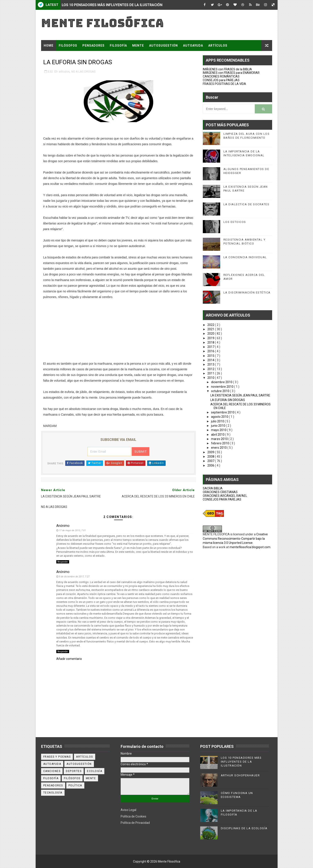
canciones (52, 771)
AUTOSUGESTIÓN (163, 46)
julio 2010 (218, 421)
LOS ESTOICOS (235, 222)
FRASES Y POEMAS (59, 56)
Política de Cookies (133, 816)
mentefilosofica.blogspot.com (250, 547)
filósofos (72, 778)
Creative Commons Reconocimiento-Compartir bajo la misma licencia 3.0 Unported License (235, 538)
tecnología (53, 793)
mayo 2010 (219, 430)
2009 (211, 452)
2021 (211, 329)
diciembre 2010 (222, 382)
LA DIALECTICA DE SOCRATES (246, 204)
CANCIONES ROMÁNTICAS (221, 76)
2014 (211, 360)
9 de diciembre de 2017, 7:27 (74, 577)
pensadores (53, 785)
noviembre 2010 (223, 387)
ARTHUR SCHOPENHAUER (240, 775)
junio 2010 (218, 426)
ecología (95, 771)
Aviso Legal (128, 810)
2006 (211, 465)
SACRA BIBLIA (213, 488)
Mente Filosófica (102, 23)
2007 (211, 461)
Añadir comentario (69, 659)
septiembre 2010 (223, 412)
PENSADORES (93, 46)
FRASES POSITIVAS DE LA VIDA (224, 84)
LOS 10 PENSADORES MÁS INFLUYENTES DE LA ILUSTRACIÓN (112, 5)
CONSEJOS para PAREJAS (221, 80)
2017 (211, 347)
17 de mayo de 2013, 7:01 (72, 530)
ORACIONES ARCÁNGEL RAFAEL (225, 496)
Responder (63, 562)
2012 (211, 369)
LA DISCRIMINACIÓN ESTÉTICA (247, 292)
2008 (211, 457)
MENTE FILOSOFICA (216, 534)
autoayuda (52, 764)
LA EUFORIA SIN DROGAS (228, 400)
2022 (211, 325)
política (75, 785)
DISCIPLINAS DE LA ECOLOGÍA (244, 828)
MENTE (138, 46)
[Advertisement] (118, 330)
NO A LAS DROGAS (83, 72)
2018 (211, 342)
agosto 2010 (220, 417)
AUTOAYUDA (193, 46)
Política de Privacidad (135, 823)
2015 (211, 356)
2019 (211, 338)
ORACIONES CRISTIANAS (220, 492)
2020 (211, 334)
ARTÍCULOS (218, 46)
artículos (64, 72)
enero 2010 (219, 448)
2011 (211, 373)
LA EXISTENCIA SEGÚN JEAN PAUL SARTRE (240, 395)
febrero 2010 (220, 443)
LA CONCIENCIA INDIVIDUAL (245, 257)
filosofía (51, 778)
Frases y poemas (57, 757)
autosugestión (79, 764)
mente (91, 778)
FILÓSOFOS (68, 46)
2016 (211, 351)
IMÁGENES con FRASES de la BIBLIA (227, 69)
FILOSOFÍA (118, 46)
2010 (211, 378)
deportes (74, 771)
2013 (211, 364)
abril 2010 (218, 435)
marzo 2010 (220, 439)
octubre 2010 (221, 391)
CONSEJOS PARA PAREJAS (222, 499)
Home (49, 46)
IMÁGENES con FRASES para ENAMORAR (231, 73)
